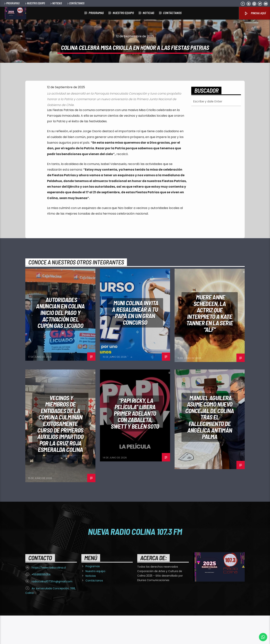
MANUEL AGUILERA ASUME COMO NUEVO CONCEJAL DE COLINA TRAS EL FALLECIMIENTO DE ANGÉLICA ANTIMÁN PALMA (210, 446)
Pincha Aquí (255, 13)
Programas (12, 3)
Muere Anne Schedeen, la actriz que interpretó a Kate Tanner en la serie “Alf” (210, 342)
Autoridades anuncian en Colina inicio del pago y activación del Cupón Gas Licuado (60, 341)
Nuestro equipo (35, 3)
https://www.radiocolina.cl (49, 596)
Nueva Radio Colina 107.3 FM (135, 560)
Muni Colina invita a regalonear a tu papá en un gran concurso (135, 341)
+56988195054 (41, 603)
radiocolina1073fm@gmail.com (52, 610)
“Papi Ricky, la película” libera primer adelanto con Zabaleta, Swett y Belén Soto (135, 442)
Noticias (56, 3)
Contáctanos (75, 3)
